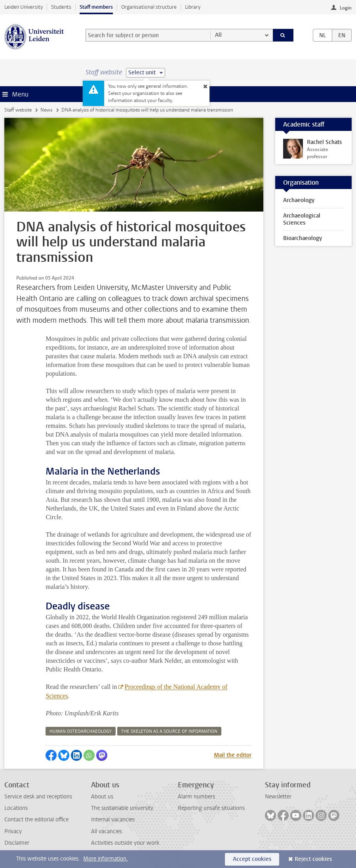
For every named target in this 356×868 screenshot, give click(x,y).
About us (102, 797)
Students (61, 7)
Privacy (13, 831)
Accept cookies (252, 859)
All (218, 35)
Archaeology (299, 200)
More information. (106, 859)
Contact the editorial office (36, 820)
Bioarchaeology (303, 238)
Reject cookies (313, 859)
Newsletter (278, 797)
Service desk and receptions (38, 797)
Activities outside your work (125, 843)
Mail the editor (233, 755)
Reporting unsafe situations (211, 808)
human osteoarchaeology (81, 731)
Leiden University (24, 7)
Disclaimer (17, 843)
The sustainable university (122, 808)
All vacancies (107, 831)
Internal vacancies (113, 820)
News (46, 110)
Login (346, 8)
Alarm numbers (196, 797)
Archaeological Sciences (302, 219)
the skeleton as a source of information (169, 731)
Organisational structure (149, 7)
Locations (16, 808)
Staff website (18, 110)
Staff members (96, 7)
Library (193, 7)
